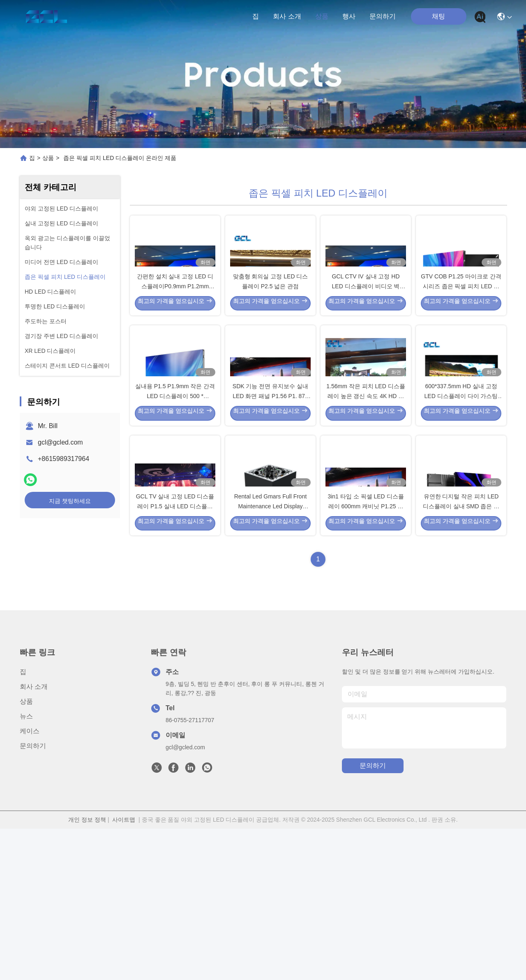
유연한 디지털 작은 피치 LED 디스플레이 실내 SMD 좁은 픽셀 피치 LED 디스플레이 (461, 656)
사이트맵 (124, 971)
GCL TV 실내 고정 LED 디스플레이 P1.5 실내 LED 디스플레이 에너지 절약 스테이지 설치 (175, 656)
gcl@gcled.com (60, 442)
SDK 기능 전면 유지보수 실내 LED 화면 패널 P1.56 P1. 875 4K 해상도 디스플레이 (270, 495)
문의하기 (383, 16)
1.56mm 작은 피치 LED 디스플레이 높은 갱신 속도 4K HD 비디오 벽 (366, 495)
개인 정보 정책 (87, 971)
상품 (322, 16)
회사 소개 (287, 16)
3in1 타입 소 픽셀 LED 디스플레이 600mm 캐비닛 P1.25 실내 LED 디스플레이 (366, 656)
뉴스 (26, 868)
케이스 (30, 882)
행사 (349, 16)
